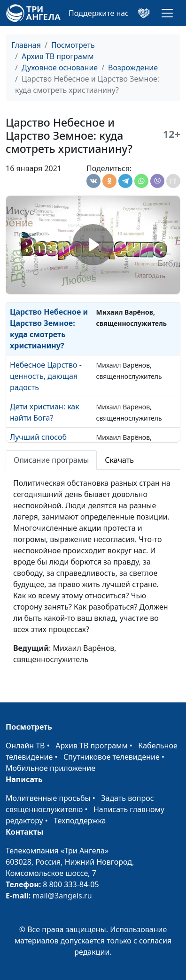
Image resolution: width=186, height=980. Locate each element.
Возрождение (133, 68)
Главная (26, 45)
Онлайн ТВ (25, 746)
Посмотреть (73, 45)
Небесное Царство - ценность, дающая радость (46, 376)
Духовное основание (60, 68)
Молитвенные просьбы (48, 798)
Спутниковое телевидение (112, 757)
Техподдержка (80, 821)
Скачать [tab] (119, 460)
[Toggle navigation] (167, 13)
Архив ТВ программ (58, 56)
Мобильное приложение (50, 768)
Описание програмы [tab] (51, 460)
